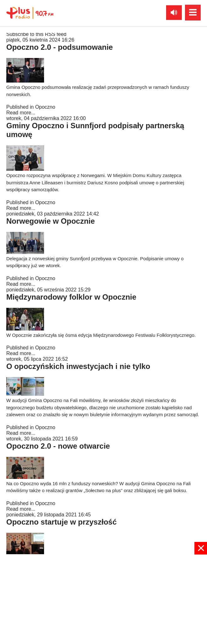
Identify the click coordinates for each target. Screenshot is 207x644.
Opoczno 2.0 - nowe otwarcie (58, 446)
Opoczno (45, 107)
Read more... (21, 113)
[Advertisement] (103, 599)
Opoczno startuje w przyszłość (62, 522)
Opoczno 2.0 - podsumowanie (60, 47)
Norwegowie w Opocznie (50, 221)
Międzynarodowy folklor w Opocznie (71, 297)
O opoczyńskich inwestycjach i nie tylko (78, 366)
